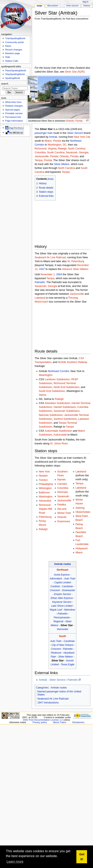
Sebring (80, 508)
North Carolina (67, 168)
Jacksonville (77, 294)
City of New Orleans (63, 645)
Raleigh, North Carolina (71, 149)
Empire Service (63, 594)
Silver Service (75, 133)
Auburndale (60, 435)
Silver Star (67, 625)
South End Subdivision (52, 391)
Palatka (62, 505)
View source (72, 6)
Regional (58, 621)
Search (5, 84)
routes (67, 564)
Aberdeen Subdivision (57, 403)
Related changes (14, 106)
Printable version (14, 113)
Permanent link (13, 117)
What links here (13, 102)
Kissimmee (64, 521)
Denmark (63, 492)
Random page (13, 53)
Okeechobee (83, 512)
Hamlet (61, 480)
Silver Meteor (62, 164)
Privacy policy (40, 722)
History (87, 6)
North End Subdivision (67, 387)
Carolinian (67, 586)
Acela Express (62, 575)
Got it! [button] (82, 857)
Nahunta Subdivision (51, 415)
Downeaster (69, 590)
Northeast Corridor (59, 371)
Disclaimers (78, 722)
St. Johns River (59, 444)
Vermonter (63, 629)
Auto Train (70, 579)
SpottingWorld (13, 78)
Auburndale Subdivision (58, 431)
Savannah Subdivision (67, 411)
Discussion (53, 6)
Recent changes (14, 50)
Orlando (62, 517)
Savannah (63, 496)
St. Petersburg (76, 261)
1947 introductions (48, 703)
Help (8, 57)
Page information (14, 121)
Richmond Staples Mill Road (45, 509)
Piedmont (56, 653)
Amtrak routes (59, 688)
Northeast (62, 570)
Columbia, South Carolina (50, 152)
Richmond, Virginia (46, 149)
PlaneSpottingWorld (15, 71)
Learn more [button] (15, 862)
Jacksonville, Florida (46, 156)
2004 (59, 274)
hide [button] (50, 179)
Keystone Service (62, 602)
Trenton (43, 480)
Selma (42, 395)
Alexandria (45, 501)
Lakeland (40, 298)
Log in (86, 2)
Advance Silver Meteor (75, 269)
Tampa (66, 172)
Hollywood (82, 548)
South (62, 636)
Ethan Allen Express (62, 598)
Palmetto (40, 282)
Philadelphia (46, 484)
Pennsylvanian (62, 618)
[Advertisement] (56, 44)
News (8, 46)
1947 (42, 269)
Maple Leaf (56, 610)
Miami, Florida (53, 141)
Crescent (55, 590)
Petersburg (45, 517)
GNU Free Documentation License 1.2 (43, 720)
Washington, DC (57, 145)
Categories (42, 688)
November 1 (48, 274)
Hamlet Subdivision (65, 407)
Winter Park (64, 513)
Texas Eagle (68, 664)
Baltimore (44, 493)
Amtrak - (58, 680)
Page (40, 6)
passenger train (44, 133)
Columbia (63, 488)
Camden (62, 484)
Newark (43, 476)
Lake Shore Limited (62, 606)
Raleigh (59, 399)
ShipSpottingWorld (15, 74)
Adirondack (56, 579)
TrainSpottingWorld (15, 38)
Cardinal (55, 586)
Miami (79, 553)
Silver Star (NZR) (75, 72)
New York (44, 472)
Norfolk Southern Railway (73, 362)
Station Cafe (12, 61)
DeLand (62, 509)
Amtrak (53, 137)
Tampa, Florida (43, 160)
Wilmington (45, 488)
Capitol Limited (63, 582)
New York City (82, 137)
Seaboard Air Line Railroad (50, 257)
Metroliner (70, 610)
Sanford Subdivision (65, 419)
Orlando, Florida (74, 121)
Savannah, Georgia (77, 152)
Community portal (14, 42)
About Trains (60, 722)
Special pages (13, 110)
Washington (46, 375)
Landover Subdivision (57, 379)
